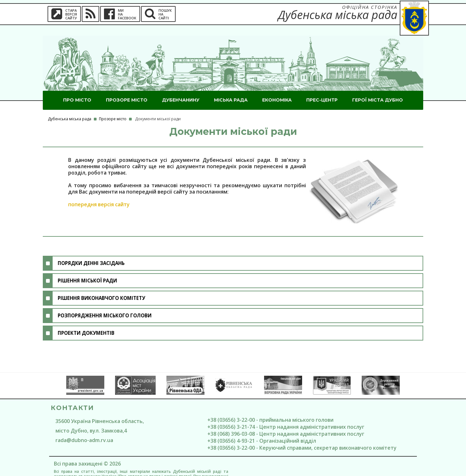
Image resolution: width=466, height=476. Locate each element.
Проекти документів (86, 322)
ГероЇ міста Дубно (378, 89)
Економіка (277, 89)
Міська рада (231, 89)
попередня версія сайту (99, 194)
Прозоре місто (127, 89)
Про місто (77, 89)
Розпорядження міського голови (105, 305)
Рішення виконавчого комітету (101, 288)
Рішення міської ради (87, 270)
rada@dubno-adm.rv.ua (84, 430)
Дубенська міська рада (70, 108)
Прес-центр (322, 89)
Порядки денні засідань (91, 253)
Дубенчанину (181, 89)
